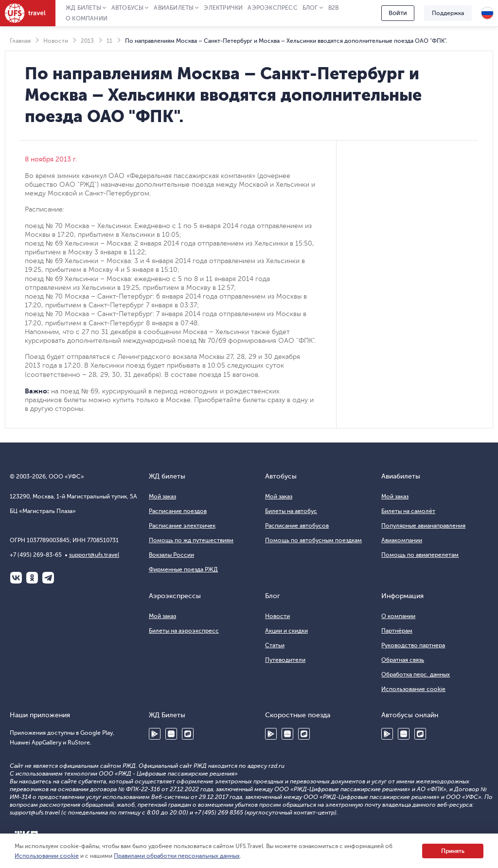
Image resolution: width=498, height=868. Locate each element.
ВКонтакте (16, 578)
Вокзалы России (171, 555)
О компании (87, 18)
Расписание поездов (178, 511)
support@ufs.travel (94, 555)
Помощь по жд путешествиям (191, 540)
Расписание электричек (182, 526)
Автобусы (128, 8)
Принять (453, 851)
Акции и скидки (286, 631)
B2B (334, 8)
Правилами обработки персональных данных (177, 856)
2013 (87, 41)
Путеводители (285, 660)
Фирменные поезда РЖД (183, 569)
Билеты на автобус (291, 511)
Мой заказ (162, 496)
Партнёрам (397, 631)
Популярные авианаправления (423, 526)
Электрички (223, 8)
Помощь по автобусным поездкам (313, 540)
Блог (310, 8)
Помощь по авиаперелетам (420, 555)
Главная (20, 41)
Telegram (48, 578)
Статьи (275, 645)
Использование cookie (413, 689)
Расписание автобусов (297, 526)
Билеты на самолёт (408, 511)
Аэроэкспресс (272, 8)
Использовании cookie (47, 856)
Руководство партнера (413, 645)
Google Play (155, 734)
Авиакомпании (402, 540)
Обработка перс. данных (416, 674)
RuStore (188, 734)
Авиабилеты (174, 8)
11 (109, 41)
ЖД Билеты (83, 8)
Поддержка (448, 13)
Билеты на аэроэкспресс (184, 631)
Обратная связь (403, 660)
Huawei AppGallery (171, 734)
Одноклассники (32, 578)
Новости (56, 41)
